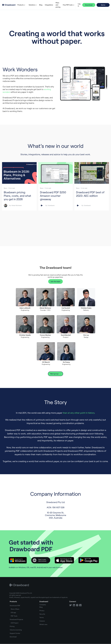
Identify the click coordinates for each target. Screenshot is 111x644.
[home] (9, 5)
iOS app (13, 612)
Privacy (42, 611)
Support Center (15, 633)
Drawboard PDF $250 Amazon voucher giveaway (53, 196)
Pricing (12, 626)
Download (89, 5)
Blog (41, 5)
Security (42, 614)
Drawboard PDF (15, 606)
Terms (42, 617)
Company (43, 605)
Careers (42, 621)
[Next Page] (55, 374)
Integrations (49, 5)
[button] (21, 5)
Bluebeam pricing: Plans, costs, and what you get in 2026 (17, 196)
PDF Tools (14, 616)
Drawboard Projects (16, 619)
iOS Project (15, 623)
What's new (43, 624)
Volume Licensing (16, 630)
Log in (79, 5)
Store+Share (15, 609)
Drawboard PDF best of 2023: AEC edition (90, 194)
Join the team (55, 281)
